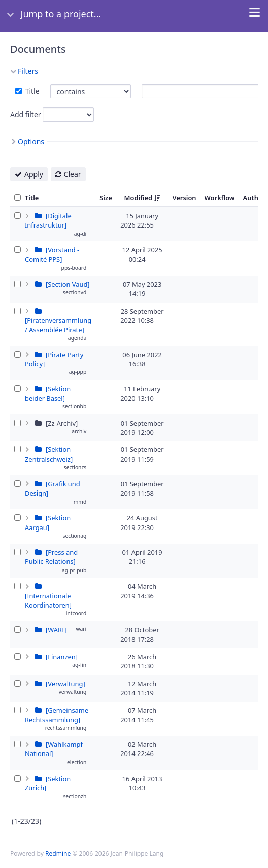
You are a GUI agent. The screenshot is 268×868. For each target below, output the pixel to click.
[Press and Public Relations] (51, 557)
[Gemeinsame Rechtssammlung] (57, 715)
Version (184, 198)
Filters (28, 71)
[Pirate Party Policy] (54, 359)
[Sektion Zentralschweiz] (49, 454)
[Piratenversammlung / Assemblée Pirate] (58, 325)
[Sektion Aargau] (48, 522)
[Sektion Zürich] (48, 783)
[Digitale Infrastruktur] (48, 220)
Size (106, 198)
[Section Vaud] (68, 284)
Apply (34, 174)
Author (254, 198)
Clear (73, 174)
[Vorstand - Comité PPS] (52, 254)
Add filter (26, 114)
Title (31, 91)
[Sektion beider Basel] (48, 393)
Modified (139, 198)
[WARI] (56, 630)
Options (31, 142)
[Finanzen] (62, 657)
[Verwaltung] (65, 684)
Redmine (58, 854)
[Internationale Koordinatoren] (48, 600)
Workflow (220, 198)
